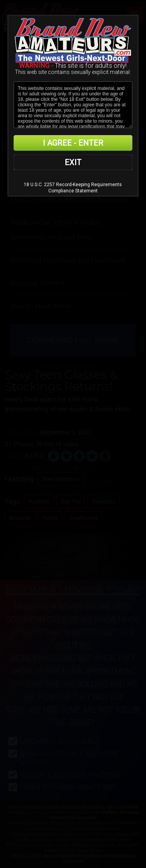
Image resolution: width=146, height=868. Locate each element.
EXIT (73, 162)
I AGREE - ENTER (73, 143)
